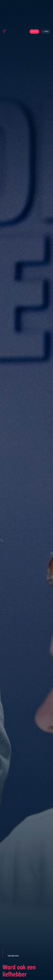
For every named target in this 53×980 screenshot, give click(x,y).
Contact (34, 31)
